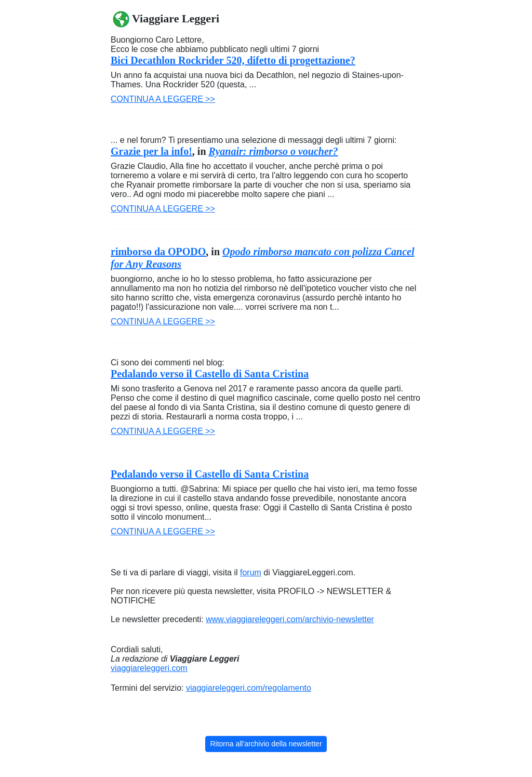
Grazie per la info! (151, 151)
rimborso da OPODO (158, 252)
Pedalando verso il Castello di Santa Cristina (210, 374)
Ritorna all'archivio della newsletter (266, 744)
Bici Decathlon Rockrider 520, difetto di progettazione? (233, 60)
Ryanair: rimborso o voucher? (274, 151)
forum (251, 572)
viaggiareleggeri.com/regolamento (249, 688)
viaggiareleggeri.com (149, 668)
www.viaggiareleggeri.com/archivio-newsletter (290, 619)
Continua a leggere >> (163, 99)
